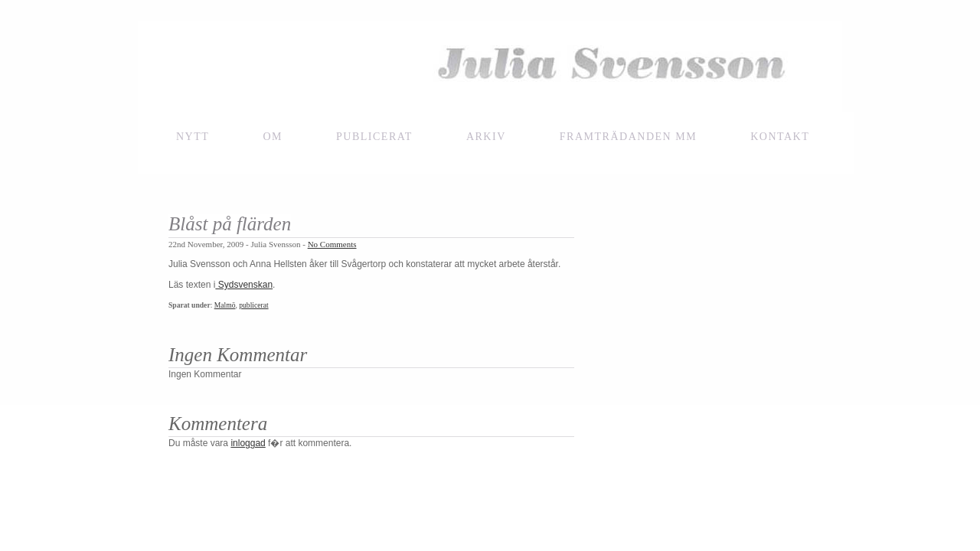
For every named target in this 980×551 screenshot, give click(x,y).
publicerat (253, 305)
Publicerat (374, 137)
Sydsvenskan (244, 285)
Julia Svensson (490, 67)
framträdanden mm (628, 137)
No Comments (332, 244)
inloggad (248, 443)
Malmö (225, 305)
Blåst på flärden (230, 224)
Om (273, 137)
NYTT (193, 137)
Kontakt (780, 137)
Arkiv (486, 137)
